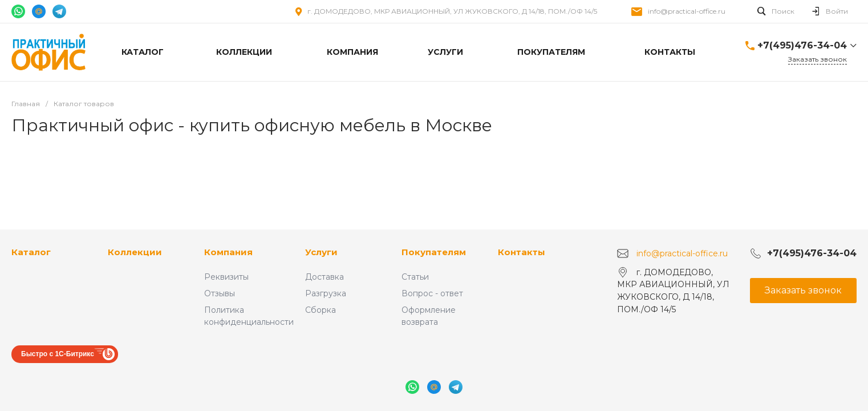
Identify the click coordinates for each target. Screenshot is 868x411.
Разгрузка (326, 293)
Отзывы (220, 293)
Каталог (31, 252)
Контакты (522, 252)
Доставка (325, 277)
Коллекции (135, 252)
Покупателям (434, 252)
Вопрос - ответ (432, 293)
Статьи (415, 277)
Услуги (321, 252)
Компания (228, 252)
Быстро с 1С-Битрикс (58, 354)
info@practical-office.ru (687, 11)
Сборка (321, 310)
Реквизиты (226, 277)
